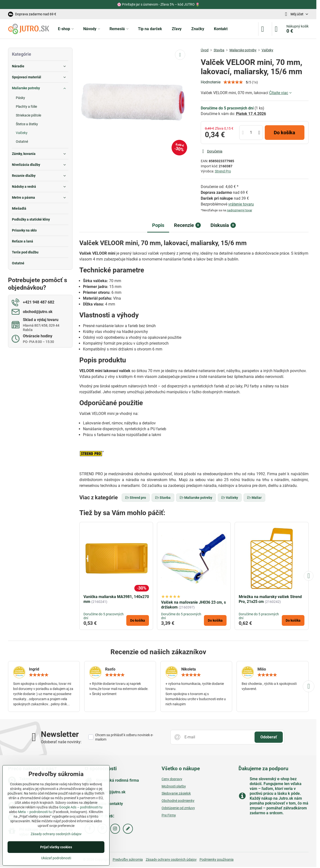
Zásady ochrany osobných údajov (171, 859)
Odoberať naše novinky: (61, 742)
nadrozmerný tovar (239, 210)
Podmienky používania (217, 859)
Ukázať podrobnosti (56, 858)
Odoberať (269, 737)
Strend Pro (223, 171)
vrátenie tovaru (241, 204)
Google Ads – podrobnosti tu (81, 807)
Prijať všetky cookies (56, 847)
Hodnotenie (211, 82)
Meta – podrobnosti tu (35, 812)
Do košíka (284, 133)
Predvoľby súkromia (128, 859)
